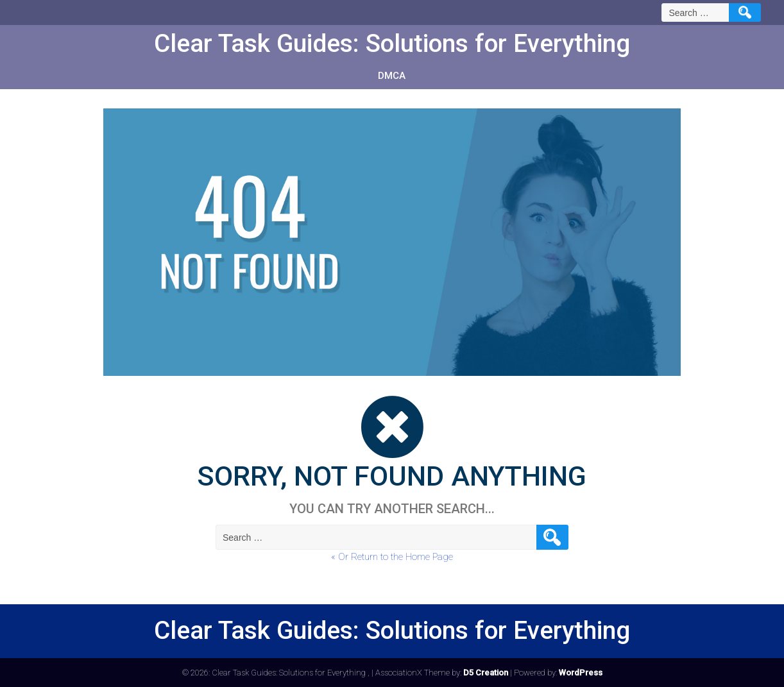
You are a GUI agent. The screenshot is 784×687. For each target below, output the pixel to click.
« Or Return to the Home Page (392, 557)
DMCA (392, 76)
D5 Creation (486, 673)
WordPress (581, 673)
